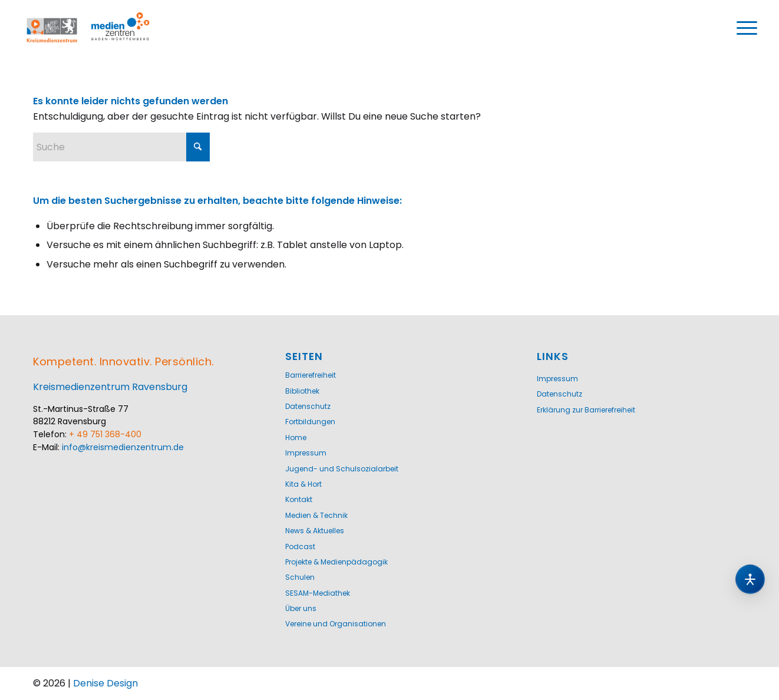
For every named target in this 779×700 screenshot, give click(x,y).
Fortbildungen (310, 422)
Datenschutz (308, 406)
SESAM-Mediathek (318, 593)
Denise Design (105, 683)
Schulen (300, 577)
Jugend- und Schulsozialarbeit (342, 469)
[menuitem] (747, 28)
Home (296, 437)
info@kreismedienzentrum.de (123, 447)
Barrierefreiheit (311, 375)
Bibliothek (302, 391)
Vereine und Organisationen (336, 624)
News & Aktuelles (315, 531)
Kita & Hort (303, 484)
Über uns (301, 608)
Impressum (306, 453)
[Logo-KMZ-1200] (101, 28)
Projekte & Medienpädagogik (336, 562)
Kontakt (299, 499)
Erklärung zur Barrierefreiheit (586, 410)
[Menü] (747, 28)
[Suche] (121, 147)
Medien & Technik (316, 515)
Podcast (300, 547)
